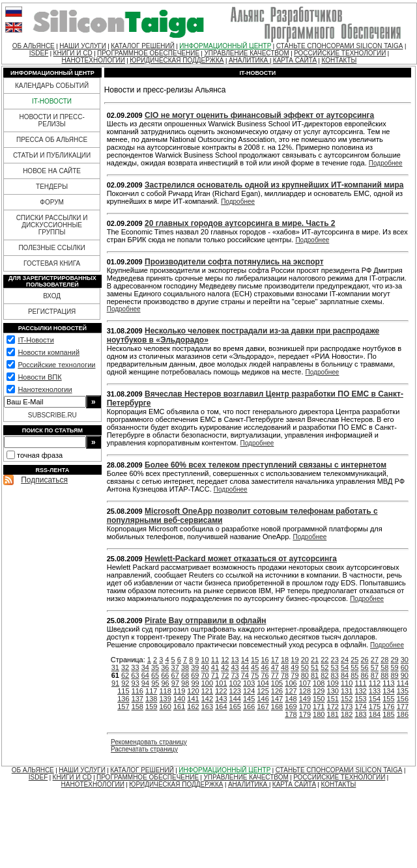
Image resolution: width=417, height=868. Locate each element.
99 (195, 683)
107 (305, 683)
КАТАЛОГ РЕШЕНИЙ (143, 46)
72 (225, 675)
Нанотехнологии (45, 389)
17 (275, 660)
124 (249, 691)
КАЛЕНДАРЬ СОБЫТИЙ (52, 86)
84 (345, 675)
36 (165, 667)
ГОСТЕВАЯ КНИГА (52, 263)
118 (165, 691)
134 (388, 691)
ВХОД (52, 296)
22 (324, 660)
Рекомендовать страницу (149, 742)
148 (291, 699)
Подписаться (44, 480)
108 (319, 683)
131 (347, 691)
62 (125, 675)
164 (221, 707)
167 (263, 707)
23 (335, 660)
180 (319, 714)
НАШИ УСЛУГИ (83, 46)
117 (151, 691)
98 (185, 683)
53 (335, 667)
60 (405, 667)
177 (403, 707)
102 (235, 683)
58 (384, 667)
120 (193, 691)
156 (403, 699)
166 (249, 707)
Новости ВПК (39, 377)
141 (193, 699)
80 (305, 675)
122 (221, 691)
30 (405, 660)
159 (151, 707)
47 (275, 667)
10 (205, 660)
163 (207, 707)
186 (403, 714)
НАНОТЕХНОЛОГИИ (93, 60)
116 (137, 691)
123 (235, 691)
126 (277, 691)
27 (375, 660)
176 (388, 707)
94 (145, 683)
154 (375, 699)
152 (347, 699)
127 (291, 691)
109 (333, 683)
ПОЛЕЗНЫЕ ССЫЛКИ (51, 248)
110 (347, 683)
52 (324, 667)
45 (255, 667)
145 (249, 699)
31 (115, 667)
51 (315, 667)
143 (221, 699)
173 (347, 707)
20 (305, 660)
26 (365, 660)
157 (123, 707)
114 (403, 683)
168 (277, 707)
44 (245, 667)
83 (335, 675)
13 (235, 660)
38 (185, 667)
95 (155, 683)
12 (225, 660)
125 (263, 691)
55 (354, 667)
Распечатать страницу (144, 749)
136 (123, 699)
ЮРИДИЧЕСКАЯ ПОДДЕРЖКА (177, 60)
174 (360, 707)
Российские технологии (56, 365)
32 (125, 667)
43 (235, 667)
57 (375, 667)
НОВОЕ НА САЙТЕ (52, 171)
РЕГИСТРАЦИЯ (52, 312)
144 (235, 699)
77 (275, 675)
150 (319, 699)
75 (255, 675)
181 (333, 714)
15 (255, 660)
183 (360, 714)
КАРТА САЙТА (295, 60)
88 (384, 675)
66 (165, 675)
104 (263, 683)
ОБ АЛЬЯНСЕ (34, 46)
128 (305, 691)
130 (333, 691)
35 (155, 667)
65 (155, 675)
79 (295, 675)
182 (347, 714)
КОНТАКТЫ (339, 60)
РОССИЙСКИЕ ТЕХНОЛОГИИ (340, 53)
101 (221, 683)
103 (249, 683)
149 (305, 699)
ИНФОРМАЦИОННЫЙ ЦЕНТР (225, 46)
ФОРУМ (52, 202)
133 (375, 691)
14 (245, 660)
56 (365, 667)
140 (179, 699)
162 (193, 707)
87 (375, 675)
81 (315, 675)
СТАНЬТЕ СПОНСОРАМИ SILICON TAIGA (340, 46)
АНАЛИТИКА (249, 60)
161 (179, 707)
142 (207, 699)
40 (205, 667)
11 (215, 660)
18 (285, 660)
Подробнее (386, 163)
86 (365, 675)
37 (175, 667)
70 (205, 675)
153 (360, 699)
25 (354, 660)
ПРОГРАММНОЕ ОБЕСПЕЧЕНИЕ (148, 53)
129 (319, 691)
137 (137, 699)
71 (215, 675)
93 (136, 683)
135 (403, 691)
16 (265, 660)
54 (345, 667)
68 (185, 675)
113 (388, 683)
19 (295, 660)
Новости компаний (49, 352)
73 (235, 675)
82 (324, 675)
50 (305, 667)
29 (394, 660)
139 (165, 699)
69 (195, 675)
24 (345, 660)
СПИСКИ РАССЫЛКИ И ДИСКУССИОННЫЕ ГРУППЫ (52, 225)
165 (235, 707)
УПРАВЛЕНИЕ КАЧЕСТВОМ (246, 53)
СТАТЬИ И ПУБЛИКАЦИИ (52, 155)
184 (375, 714)
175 (375, 707)
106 (291, 683)
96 (165, 683)
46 (265, 667)
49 (295, 667)
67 (175, 675)
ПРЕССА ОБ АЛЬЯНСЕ (52, 140)
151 (333, 699)
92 (125, 683)
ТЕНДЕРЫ (52, 187)
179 (305, 714)
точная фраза (40, 455)
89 (394, 675)
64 (145, 675)
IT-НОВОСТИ (52, 101)
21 (315, 660)
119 (179, 691)
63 (135, 675)
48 (285, 667)
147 (277, 699)
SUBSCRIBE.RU (52, 415)
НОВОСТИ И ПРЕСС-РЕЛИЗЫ (51, 120)
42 (225, 667)
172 (333, 707)
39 (195, 667)
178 (291, 714)
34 (145, 667)
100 (207, 683)
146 (263, 699)
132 (360, 691)
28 (384, 660)
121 (207, 691)
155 (388, 699)
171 (319, 707)
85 (354, 675)
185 (388, 714)
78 (285, 675)
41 (215, 667)
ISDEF (39, 53)
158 (137, 707)
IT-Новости (36, 340)
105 (277, 683)
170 (305, 707)
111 (360, 683)
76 (265, 675)
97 (175, 683)
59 (394, 667)
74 (245, 675)
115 (123, 691)
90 (405, 675)
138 (151, 699)
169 (291, 707)
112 (375, 683)
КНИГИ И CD (73, 53)
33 (135, 667)
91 (115, 683)
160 (165, 707)
